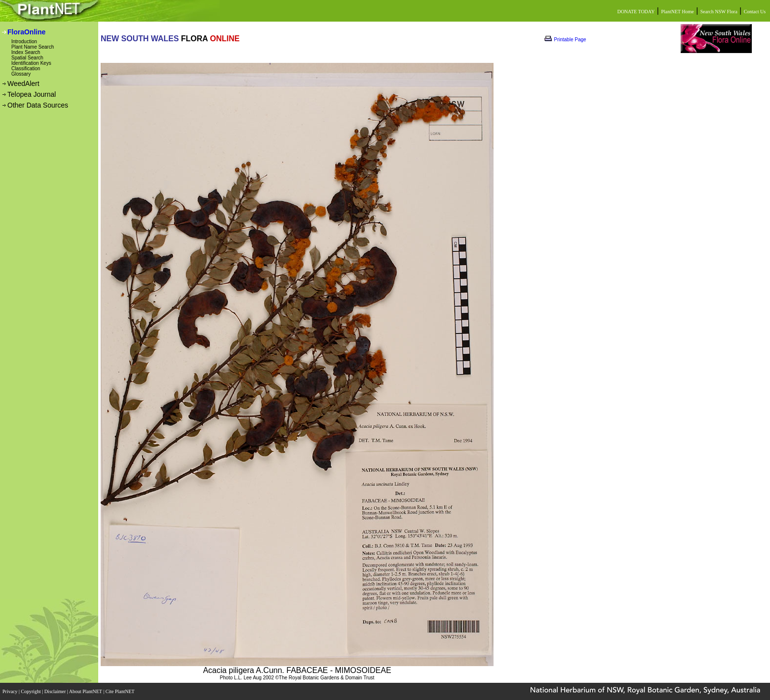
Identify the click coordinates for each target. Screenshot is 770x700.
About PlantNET (86, 691)
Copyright (32, 691)
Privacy (11, 691)
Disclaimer (55, 691)
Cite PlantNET (121, 691)
